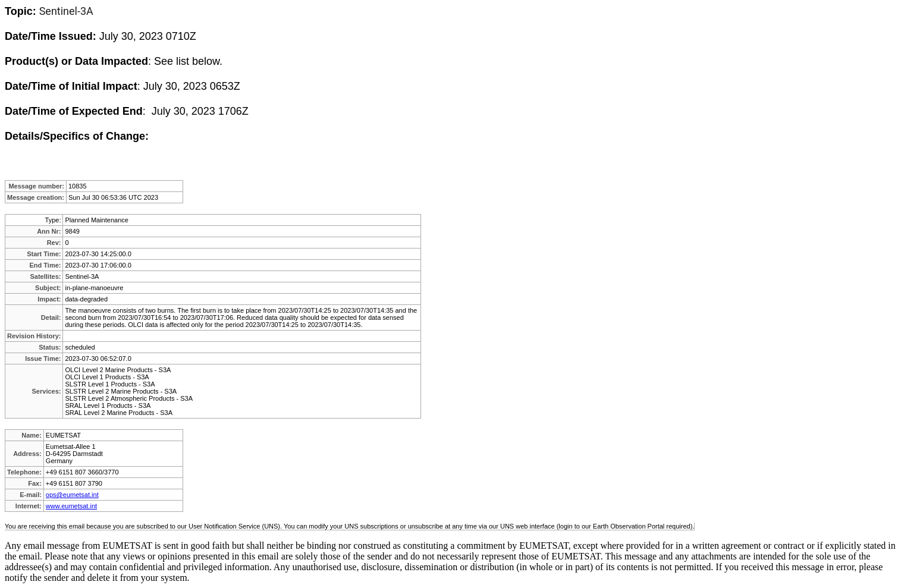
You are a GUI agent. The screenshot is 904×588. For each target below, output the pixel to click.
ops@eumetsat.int (72, 495)
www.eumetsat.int (71, 506)
